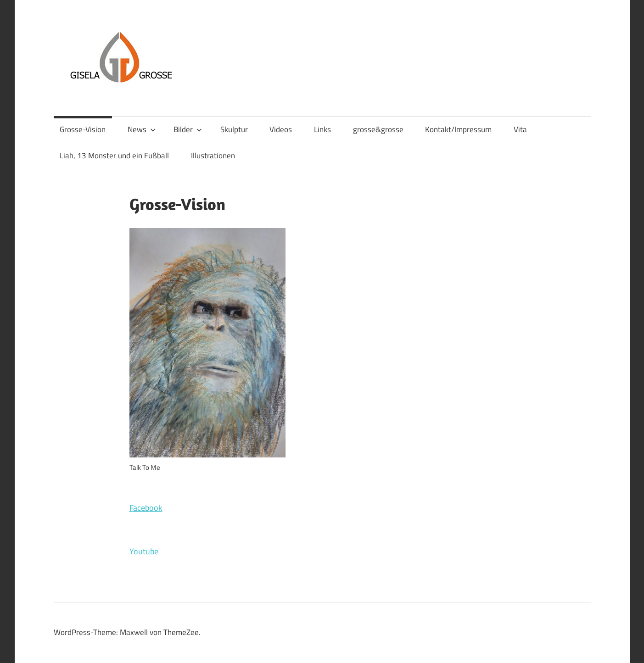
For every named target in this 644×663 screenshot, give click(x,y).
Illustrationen (213, 156)
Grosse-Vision (83, 129)
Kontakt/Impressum (458, 129)
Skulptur (234, 129)
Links (322, 129)
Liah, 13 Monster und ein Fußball (114, 156)
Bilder (188, 129)
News (142, 129)
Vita (520, 129)
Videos (281, 129)
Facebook (146, 508)
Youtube (144, 551)
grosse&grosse (378, 129)
